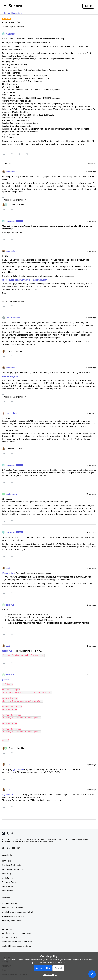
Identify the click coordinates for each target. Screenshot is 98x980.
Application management (13, 916)
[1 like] (12, 351)
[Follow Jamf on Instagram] (19, 848)
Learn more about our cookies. (52, 962)
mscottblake (11, 413)
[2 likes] (13, 205)
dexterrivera (11, 494)
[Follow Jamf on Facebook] (24, 848)
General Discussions (13, 13)
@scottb (6, 680)
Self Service (7, 929)
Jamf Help (6, 861)
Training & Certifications (12, 865)
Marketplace (7, 878)
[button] (5, 6)
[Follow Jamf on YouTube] (14, 848)
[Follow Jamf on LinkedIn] (8, 848)
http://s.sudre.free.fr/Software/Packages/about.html (25, 280)
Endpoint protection (10, 937)
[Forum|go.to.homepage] (15, 6)
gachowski (11, 605)
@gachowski (8, 651)
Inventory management (12, 921)
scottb (9, 568)
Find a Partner (8, 886)
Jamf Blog (6, 874)
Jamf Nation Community (12, 869)
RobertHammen (13, 318)
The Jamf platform (10, 903)
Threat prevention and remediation (17, 942)
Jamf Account (8, 891)
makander (10, 34)
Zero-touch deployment (12, 908)
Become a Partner (10, 882)
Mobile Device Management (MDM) (17, 912)
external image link (10, 376)
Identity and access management (16, 933)
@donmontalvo (9, 573)
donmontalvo (12, 172)
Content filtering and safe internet (17, 946)
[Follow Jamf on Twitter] (3, 848)
